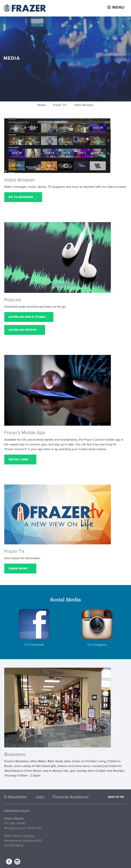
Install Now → (20, 460)
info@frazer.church (17, 811)
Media (42, 105)
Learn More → (20, 569)
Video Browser (84, 105)
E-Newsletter (16, 797)
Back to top (116, 797)
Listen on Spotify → (25, 330)
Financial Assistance (71, 797)
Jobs (40, 797)
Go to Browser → (23, 197)
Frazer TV (60, 105)
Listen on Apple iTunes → (29, 317)
